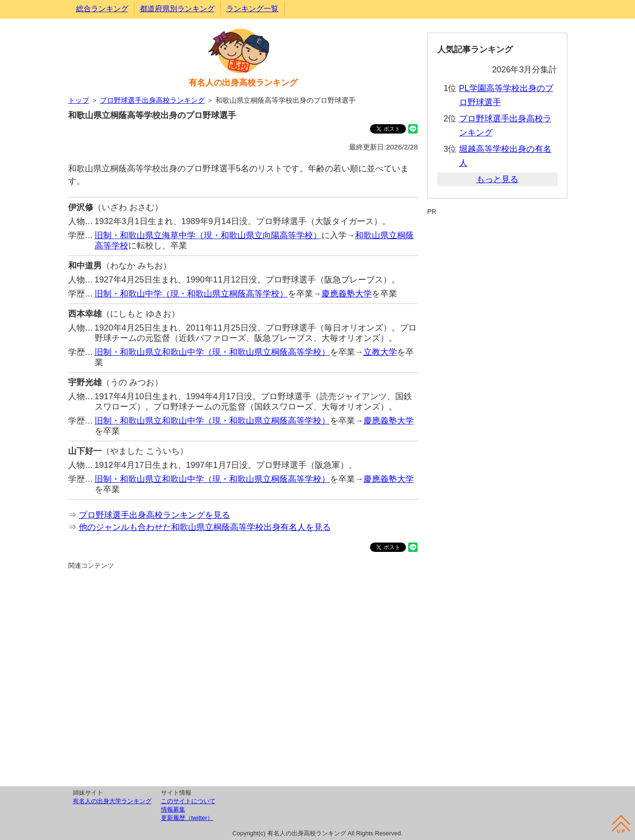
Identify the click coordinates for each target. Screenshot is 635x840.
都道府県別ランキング (177, 9)
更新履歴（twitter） (187, 818)
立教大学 (380, 352)
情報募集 (173, 809)
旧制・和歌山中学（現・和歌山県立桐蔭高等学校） (191, 294)
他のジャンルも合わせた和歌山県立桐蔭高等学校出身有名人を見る (205, 527)
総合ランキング (102, 9)
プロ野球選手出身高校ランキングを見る (154, 515)
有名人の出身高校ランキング (243, 83)
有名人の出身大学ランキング (112, 801)
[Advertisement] (243, 677)
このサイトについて (188, 801)
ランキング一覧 (252, 9)
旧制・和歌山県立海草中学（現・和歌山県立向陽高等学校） (208, 235)
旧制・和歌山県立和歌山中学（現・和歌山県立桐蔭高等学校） (212, 352)
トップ (79, 100)
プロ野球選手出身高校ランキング (152, 100)
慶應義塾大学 (347, 294)
